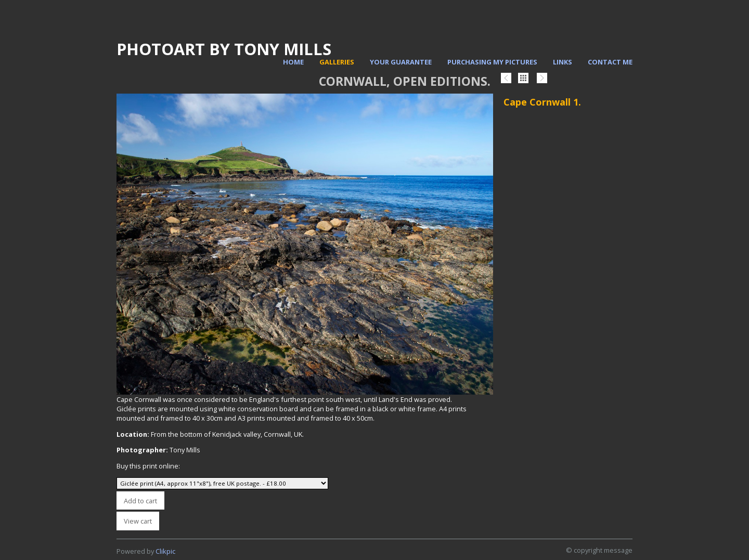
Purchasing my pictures (492, 62)
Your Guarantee (401, 62)
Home (293, 62)
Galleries (337, 62)
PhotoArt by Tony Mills (224, 49)
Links (563, 62)
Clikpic (165, 551)
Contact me (610, 62)
